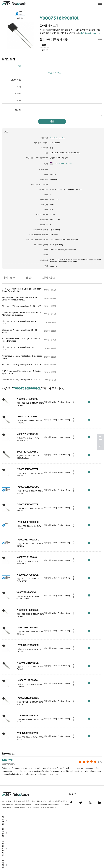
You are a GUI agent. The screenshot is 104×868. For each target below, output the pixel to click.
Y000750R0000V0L (26, 664)
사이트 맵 (4, 857)
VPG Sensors (55, 136)
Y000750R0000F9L (26, 470)
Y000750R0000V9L (26, 681)
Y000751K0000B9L (26, 646)
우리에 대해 (3, 814)
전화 (19, 93)
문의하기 (3, 827)
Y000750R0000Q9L (26, 435)
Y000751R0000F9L (26, 593)
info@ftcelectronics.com (90, 33)
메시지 (18, 103)
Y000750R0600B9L (26, 558)
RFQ (94, 350)
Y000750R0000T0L (26, 453)
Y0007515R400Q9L (25, 382)
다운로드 (3, 847)
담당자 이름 (16, 73)
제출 (52, 114)
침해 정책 (3, 781)
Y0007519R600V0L (25, 540)
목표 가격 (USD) (61, 66)
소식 (3, 837)
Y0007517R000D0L (26, 488)
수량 (19, 66)
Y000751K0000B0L (26, 576)
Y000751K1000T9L (25, 400)
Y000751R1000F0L (26, 365)
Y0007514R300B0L (26, 611)
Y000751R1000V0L (25, 505)
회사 (19, 80)
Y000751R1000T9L (25, 347)
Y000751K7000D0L (26, 523)
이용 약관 (3, 769)
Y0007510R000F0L (26, 628)
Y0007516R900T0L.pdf (63, 156)
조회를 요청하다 (3, 797)
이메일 (18, 87)
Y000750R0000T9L (26, 417)
